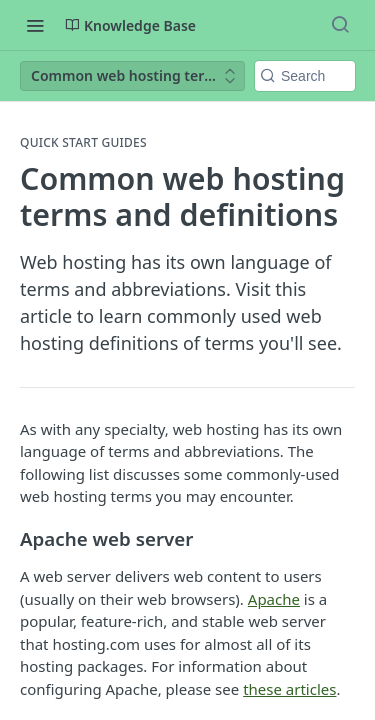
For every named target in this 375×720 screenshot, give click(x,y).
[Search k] (305, 76)
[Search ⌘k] (340, 25)
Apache (274, 599)
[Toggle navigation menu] (35, 25)
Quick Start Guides (83, 143)
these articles (289, 689)
